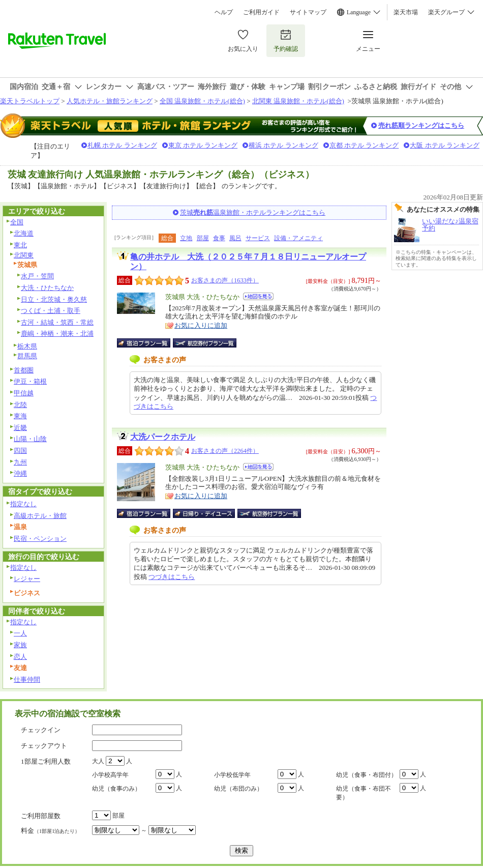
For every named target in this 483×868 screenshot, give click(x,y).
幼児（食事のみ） (116, 789)
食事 (219, 238)
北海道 (24, 233)
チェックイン (41, 730)
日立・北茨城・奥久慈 (54, 299)
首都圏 (24, 370)
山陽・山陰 (30, 439)
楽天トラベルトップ (30, 101)
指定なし (23, 504)
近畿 (20, 428)
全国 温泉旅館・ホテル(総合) (202, 101)
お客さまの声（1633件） (225, 280)
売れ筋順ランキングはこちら (421, 125)
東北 (20, 245)
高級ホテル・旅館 (40, 516)
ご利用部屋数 (41, 816)
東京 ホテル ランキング (203, 145)
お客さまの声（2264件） (225, 451)
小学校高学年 (110, 775)
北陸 (20, 405)
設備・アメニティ (298, 238)
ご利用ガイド (261, 12)
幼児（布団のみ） (238, 789)
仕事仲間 (27, 679)
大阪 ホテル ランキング (445, 145)
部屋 (203, 238)
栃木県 (27, 346)
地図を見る (258, 296)
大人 (98, 761)
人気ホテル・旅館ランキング (110, 101)
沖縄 (20, 473)
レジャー (27, 579)
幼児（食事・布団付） (367, 775)
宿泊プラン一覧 (149, 343)
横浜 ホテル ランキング (283, 145)
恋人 (20, 657)
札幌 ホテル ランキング (122, 145)
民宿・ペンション (40, 539)
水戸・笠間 (37, 276)
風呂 (235, 238)
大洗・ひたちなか (47, 288)
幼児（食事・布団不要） (364, 793)
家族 (20, 645)
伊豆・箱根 (30, 381)
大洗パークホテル (163, 437)
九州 (20, 462)
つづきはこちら (172, 577)
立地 (186, 238)
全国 (17, 222)
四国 (20, 451)
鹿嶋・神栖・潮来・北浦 (57, 334)
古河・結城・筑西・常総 (57, 322)
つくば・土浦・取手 (51, 311)
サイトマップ (308, 12)
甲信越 (24, 393)
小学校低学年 (232, 775)
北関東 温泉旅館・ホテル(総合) (298, 101)
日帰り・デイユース (205, 513)
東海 (20, 416)
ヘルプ (224, 12)
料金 (50, 831)
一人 (20, 633)
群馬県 (27, 356)
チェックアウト (44, 746)
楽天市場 (406, 12)
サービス (258, 238)
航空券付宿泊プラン (205, 343)
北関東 (24, 255)
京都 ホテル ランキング (364, 145)
